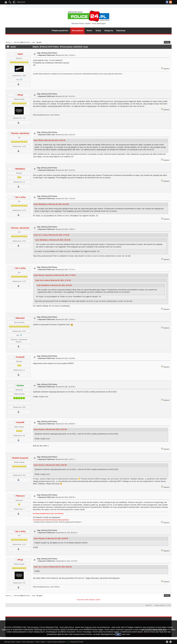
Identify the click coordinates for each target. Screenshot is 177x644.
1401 (34, 42)
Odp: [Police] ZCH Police (47, 53)
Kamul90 (20, 422)
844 (28, 42)
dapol (20, 54)
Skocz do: (149, 605)
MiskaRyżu (20, 169)
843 (25, 42)
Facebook (167, 2)
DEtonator (20, 318)
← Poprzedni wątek (82, 600)
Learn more (126, 634)
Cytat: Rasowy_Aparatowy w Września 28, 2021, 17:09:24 (55, 275)
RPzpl (20, 95)
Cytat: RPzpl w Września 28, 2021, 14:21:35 (49, 140)
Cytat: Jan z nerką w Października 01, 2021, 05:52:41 (53, 567)
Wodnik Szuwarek (20, 458)
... (13, 42)
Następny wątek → (95, 600)
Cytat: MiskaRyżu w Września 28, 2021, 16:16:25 (51, 204)
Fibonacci (20, 496)
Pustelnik (20, 357)
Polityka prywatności (60, 31)
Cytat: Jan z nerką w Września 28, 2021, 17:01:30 (51, 235)
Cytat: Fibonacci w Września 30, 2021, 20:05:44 (51, 538)
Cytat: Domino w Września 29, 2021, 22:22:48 (50, 429)
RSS (171, 2)
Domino (20, 386)
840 (15, 42)
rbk (67, 642)
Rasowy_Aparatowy (20, 133)
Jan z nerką (20, 197)
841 (18, 42)
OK (118, 634)
